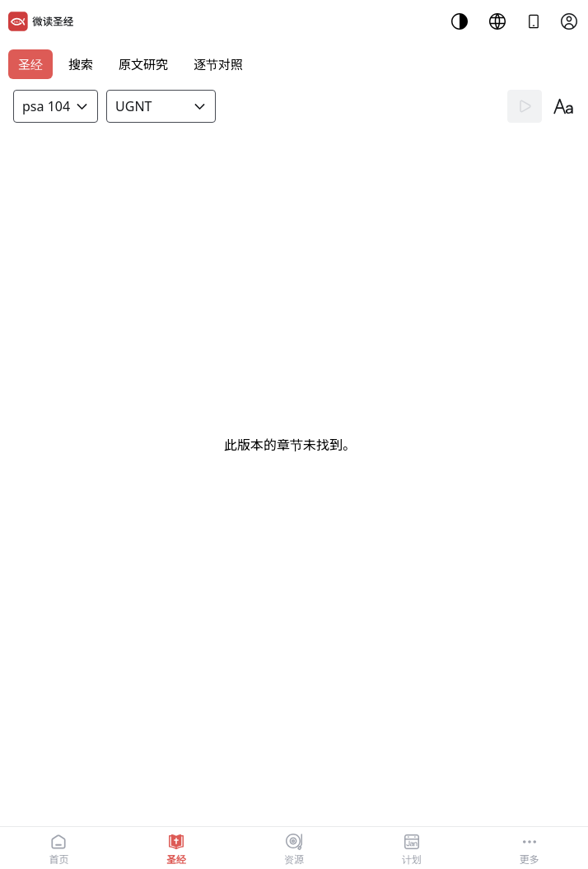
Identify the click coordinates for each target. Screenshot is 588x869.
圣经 (30, 64)
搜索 (81, 64)
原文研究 (143, 64)
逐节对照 (218, 64)
